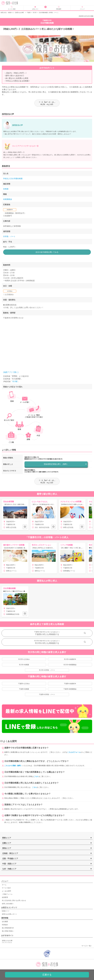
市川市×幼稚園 (24, 665)
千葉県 (29, 13)
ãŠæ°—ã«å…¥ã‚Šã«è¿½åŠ (47, 103)
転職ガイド (6, 911)
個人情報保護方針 (8, 928)
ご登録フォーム (7, 894)
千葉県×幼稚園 (24, 689)
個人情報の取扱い (8, 931)
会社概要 (5, 922)
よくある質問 (6, 891)
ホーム (4, 885)
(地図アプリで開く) (11, 372)
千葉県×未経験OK (70, 684)
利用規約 (5, 925)
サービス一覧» (87, 946)
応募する (47, 975)
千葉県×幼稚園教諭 (70, 689)
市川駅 (15, 381)
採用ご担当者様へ (8, 904)
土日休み (10, 291)
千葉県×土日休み (24, 684)
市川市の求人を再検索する (47, 643)
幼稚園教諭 (8, 199)
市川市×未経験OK (70, 659)
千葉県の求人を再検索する (47, 634)
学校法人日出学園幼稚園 (13, 179)
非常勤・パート (9, 236)
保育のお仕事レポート (9, 914)
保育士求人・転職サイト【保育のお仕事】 (13, 13)
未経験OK (10, 210)
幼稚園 (6, 189)
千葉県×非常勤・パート (47, 694)
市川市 (35, 13)
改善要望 (5, 897)
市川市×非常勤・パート (47, 670)
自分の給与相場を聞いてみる (47, 252)
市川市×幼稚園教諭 (70, 665)
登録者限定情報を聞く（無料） (56, 464)
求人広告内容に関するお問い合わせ (14, 901)
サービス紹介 (6, 888)
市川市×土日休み (24, 659)
